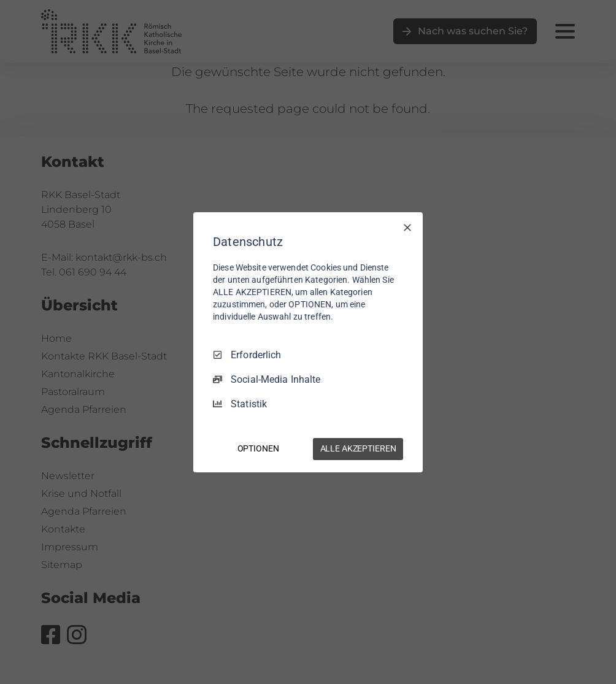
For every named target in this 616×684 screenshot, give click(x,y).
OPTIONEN (258, 448)
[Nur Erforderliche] (407, 227)
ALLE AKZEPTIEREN (358, 448)
